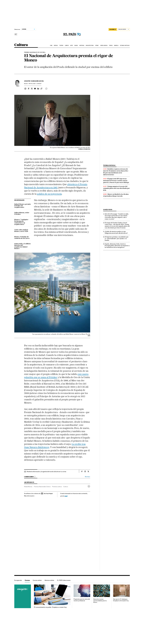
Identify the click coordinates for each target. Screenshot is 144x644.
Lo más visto (108, 210)
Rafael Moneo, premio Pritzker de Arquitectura (23, 206)
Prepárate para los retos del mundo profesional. (82, 600)
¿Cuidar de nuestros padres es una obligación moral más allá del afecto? (116, 232)
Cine (51, 45)
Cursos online (37, 580)
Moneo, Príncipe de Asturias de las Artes (22, 238)
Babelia (116, 45)
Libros (67, 45)
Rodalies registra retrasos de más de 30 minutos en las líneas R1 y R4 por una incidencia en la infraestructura (116, 172)
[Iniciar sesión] (124, 29)
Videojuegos (104, 45)
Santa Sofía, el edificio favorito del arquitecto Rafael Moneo (22, 246)
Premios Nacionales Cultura (42, 487)
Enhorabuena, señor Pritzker (22, 214)
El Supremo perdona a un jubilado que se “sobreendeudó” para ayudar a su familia (117, 239)
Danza (76, 45)
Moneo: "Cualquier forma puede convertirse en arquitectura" (21, 222)
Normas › (88, 477)
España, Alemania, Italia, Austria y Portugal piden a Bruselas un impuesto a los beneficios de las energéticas (117, 246)
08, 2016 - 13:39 (35, 84)
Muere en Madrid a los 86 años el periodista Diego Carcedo (116, 195)
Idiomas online (49, 580)
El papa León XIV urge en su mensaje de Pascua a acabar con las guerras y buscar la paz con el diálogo (116, 181)
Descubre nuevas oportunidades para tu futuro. (100, 601)
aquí (66, 496)
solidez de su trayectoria (49, 194)
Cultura (21, 45)
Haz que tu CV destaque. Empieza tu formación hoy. (121, 600)
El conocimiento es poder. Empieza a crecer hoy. (50, 607)
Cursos (27, 580)
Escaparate (18, 580)
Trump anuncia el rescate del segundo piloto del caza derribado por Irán (116, 188)
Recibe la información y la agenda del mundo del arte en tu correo (47, 472)
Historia (82, 45)
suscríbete (113, 29)
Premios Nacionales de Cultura (34, 52)
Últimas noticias (125, 45)
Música (56, 45)
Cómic (97, 45)
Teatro (61, 45)
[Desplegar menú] (16, 34)
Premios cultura (57, 487)
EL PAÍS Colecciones (64, 580)
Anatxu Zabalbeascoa (34, 81)
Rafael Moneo (28, 487)
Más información (30, 496)
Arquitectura (90, 45)
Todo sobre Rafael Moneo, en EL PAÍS (21, 231)
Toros (111, 45)
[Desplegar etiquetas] (89, 486)
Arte (71, 45)
